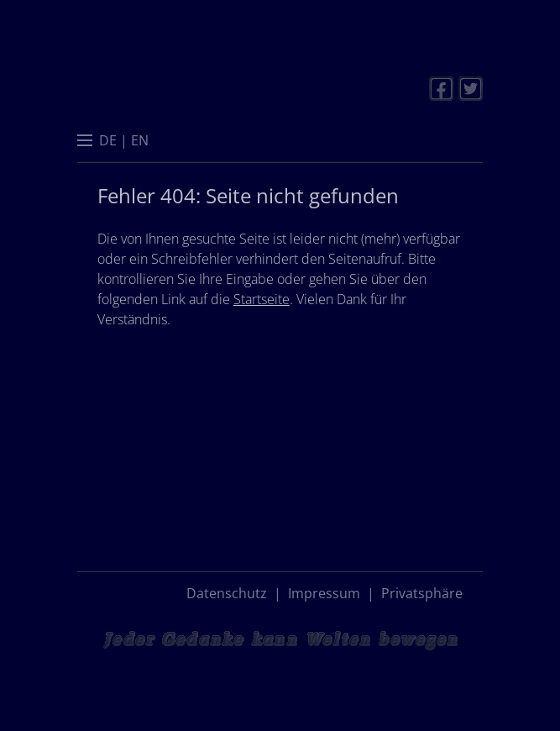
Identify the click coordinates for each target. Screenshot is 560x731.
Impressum (324, 593)
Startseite (262, 299)
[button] (85, 142)
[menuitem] (108, 140)
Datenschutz (227, 593)
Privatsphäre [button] (422, 593)
